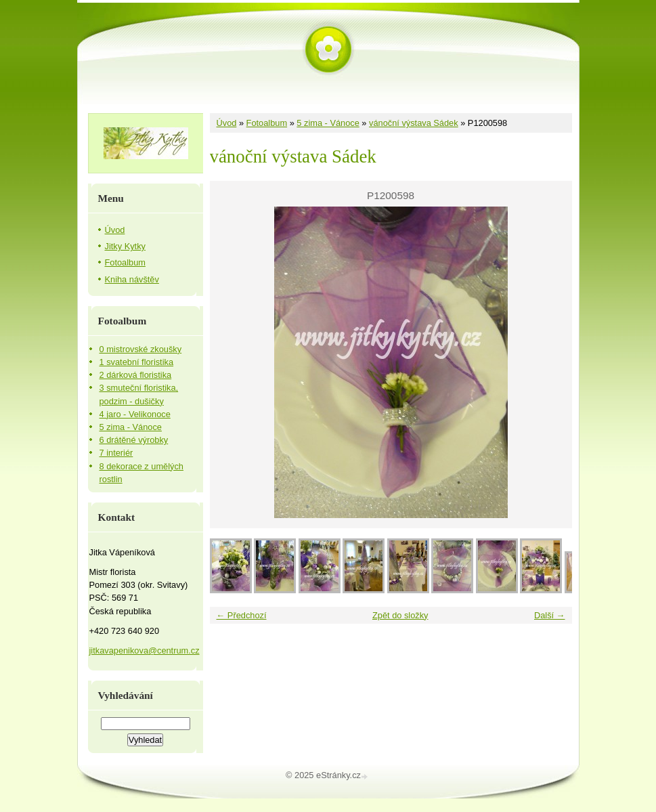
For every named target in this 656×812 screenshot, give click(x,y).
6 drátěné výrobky (134, 440)
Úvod (227, 123)
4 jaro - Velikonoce (135, 414)
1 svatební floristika (137, 362)
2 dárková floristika (136, 375)
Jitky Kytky (125, 246)
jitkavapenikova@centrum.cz (145, 650)
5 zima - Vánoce (328, 123)
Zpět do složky (400, 615)
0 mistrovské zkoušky (141, 349)
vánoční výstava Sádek (414, 123)
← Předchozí (242, 615)
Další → (550, 615)
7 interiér (116, 453)
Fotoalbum (267, 123)
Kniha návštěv (132, 279)
